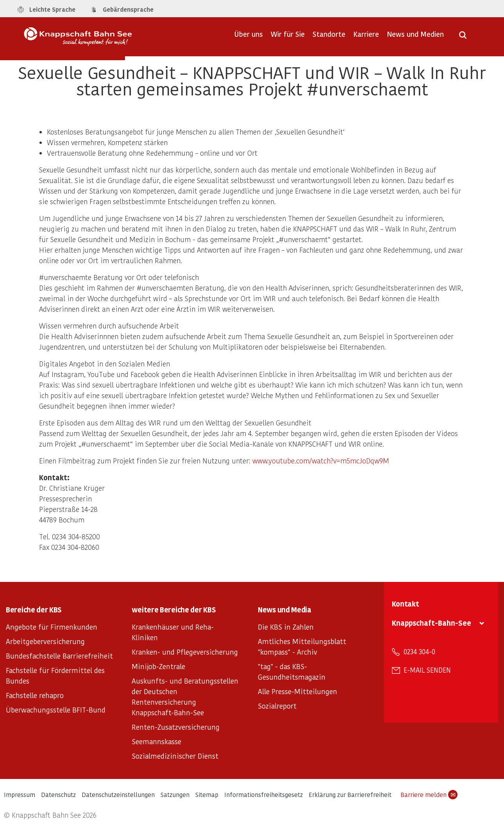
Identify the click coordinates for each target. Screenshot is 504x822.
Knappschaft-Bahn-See (432, 623)
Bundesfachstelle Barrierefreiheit (59, 656)
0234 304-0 (419, 651)
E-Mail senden (427, 670)
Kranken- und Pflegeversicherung (185, 652)
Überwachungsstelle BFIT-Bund (56, 710)
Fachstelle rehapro (35, 695)
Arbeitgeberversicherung (45, 641)
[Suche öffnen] (463, 38)
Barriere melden (429, 795)
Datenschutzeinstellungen (118, 794)
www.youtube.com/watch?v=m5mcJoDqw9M (321, 460)
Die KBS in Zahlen (286, 627)
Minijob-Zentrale (158, 666)
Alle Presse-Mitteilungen (298, 691)
